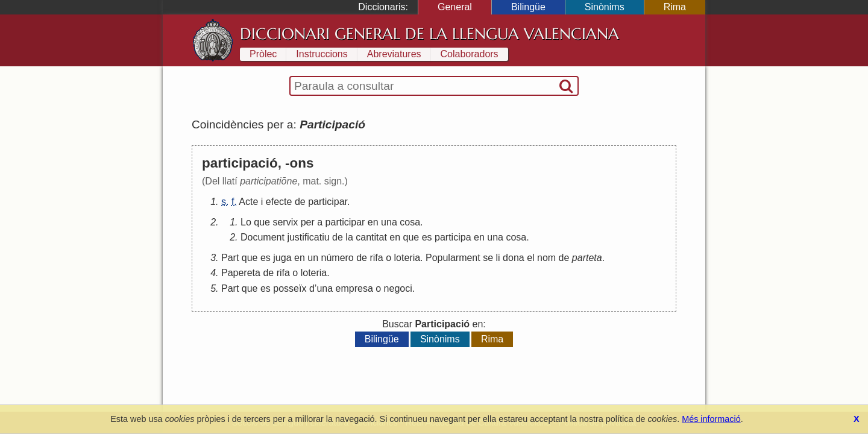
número (338, 258)
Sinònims (605, 7)
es (427, 237)
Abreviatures (394, 54)
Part (230, 258)
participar (328, 202)
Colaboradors (470, 54)
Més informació (711, 419)
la (349, 237)
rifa (376, 258)
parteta (587, 258)
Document (263, 237)
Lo (246, 222)
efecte (279, 202)
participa (453, 237)
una (389, 222)
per (308, 222)
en (373, 222)
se (488, 258)
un (313, 258)
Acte (248, 202)
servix (285, 222)
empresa (354, 288)
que (262, 222)
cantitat (371, 237)
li (498, 258)
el (530, 258)
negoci (398, 288)
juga (282, 258)
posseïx (290, 288)
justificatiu (308, 237)
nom (546, 258)
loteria (407, 258)
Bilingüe (528, 7)
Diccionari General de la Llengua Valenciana (429, 34)
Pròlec (263, 54)
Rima (675, 7)
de (300, 202)
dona (514, 258)
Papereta (241, 273)
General (455, 7)
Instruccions (322, 54)
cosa (410, 222)
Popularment (453, 258)
